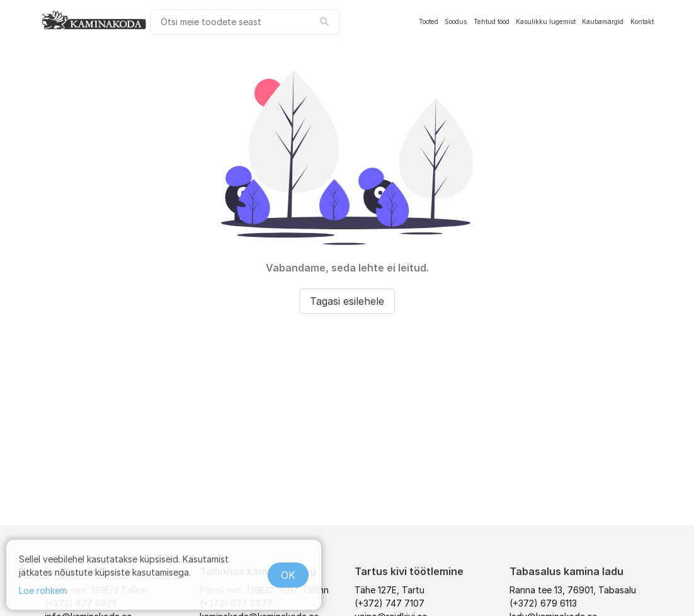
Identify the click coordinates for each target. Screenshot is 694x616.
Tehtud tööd (492, 21)
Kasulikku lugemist (546, 21)
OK (288, 575)
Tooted (429, 21)
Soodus (456, 21)
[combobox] (245, 22)
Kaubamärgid (603, 21)
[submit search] (324, 21)
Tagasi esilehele (347, 301)
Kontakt (642, 21)
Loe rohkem (43, 590)
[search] (245, 22)
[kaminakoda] (94, 20)
